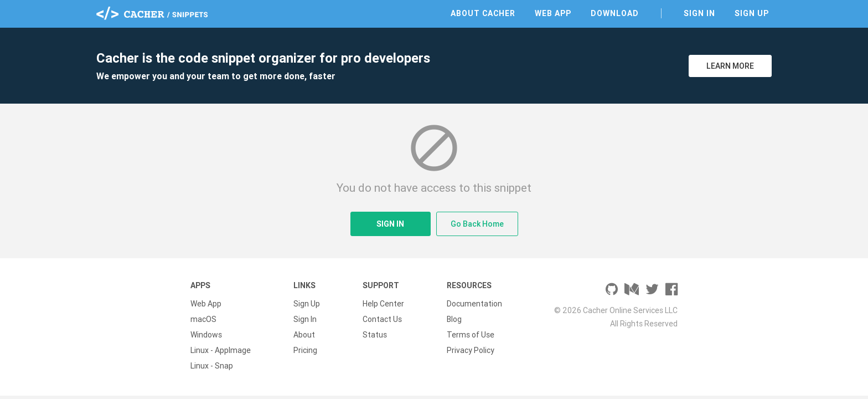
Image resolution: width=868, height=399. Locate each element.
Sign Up (752, 13)
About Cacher (483, 13)
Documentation (474, 304)
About (304, 335)
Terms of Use (471, 335)
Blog (454, 319)
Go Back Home (477, 224)
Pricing (305, 350)
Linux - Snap (212, 366)
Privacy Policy (471, 350)
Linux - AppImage (221, 350)
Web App (553, 13)
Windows (206, 335)
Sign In (699, 13)
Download (615, 13)
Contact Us (382, 319)
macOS (203, 319)
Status (375, 335)
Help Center (383, 304)
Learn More (730, 66)
